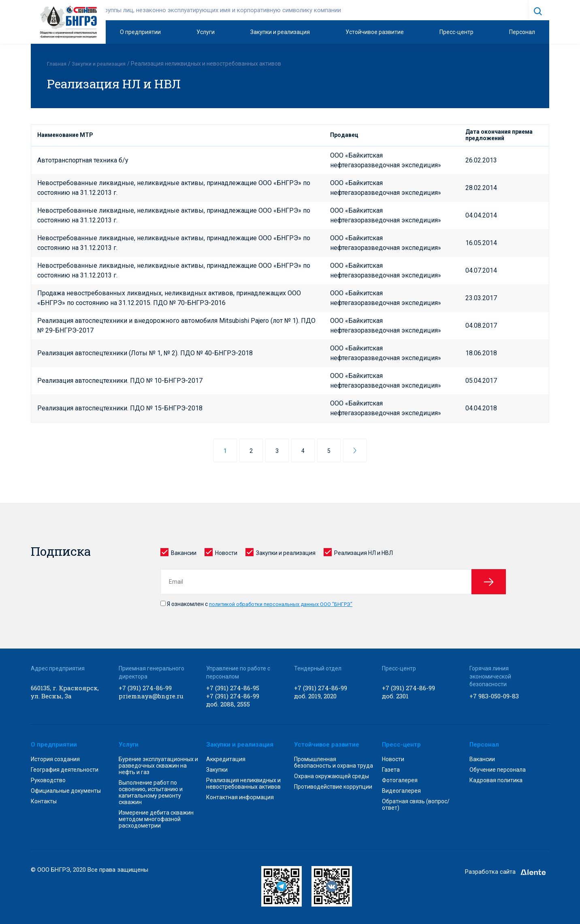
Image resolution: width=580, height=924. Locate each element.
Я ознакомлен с (263, 604)
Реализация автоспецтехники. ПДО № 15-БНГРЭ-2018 (120, 408)
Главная (58, 64)
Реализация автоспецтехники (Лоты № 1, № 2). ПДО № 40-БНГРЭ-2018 (145, 353)
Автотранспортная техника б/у (83, 160)
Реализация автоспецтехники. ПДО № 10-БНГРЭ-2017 (120, 380)
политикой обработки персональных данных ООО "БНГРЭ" (287, 604)
